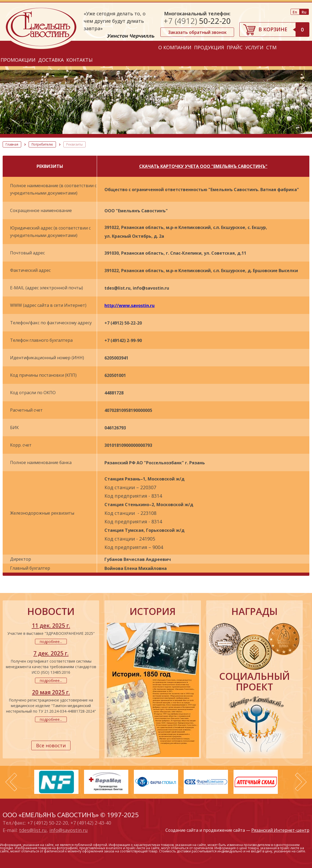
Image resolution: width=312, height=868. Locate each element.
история (153, 611)
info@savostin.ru (69, 830)
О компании (175, 47)
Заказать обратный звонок (197, 32)
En (295, 12)
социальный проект (254, 682)
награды (254, 611)
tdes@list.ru (33, 830)
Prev (11, 782)
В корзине (284, 29)
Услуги (254, 47)
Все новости (51, 745)
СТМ (271, 47)
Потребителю (42, 144)
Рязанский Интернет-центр (280, 830)
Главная (12, 144)
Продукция (209, 47)
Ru (304, 12)
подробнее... (51, 642)
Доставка (51, 60)
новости (51, 611)
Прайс (235, 47)
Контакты (79, 60)
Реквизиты (74, 144)
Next (301, 782)
